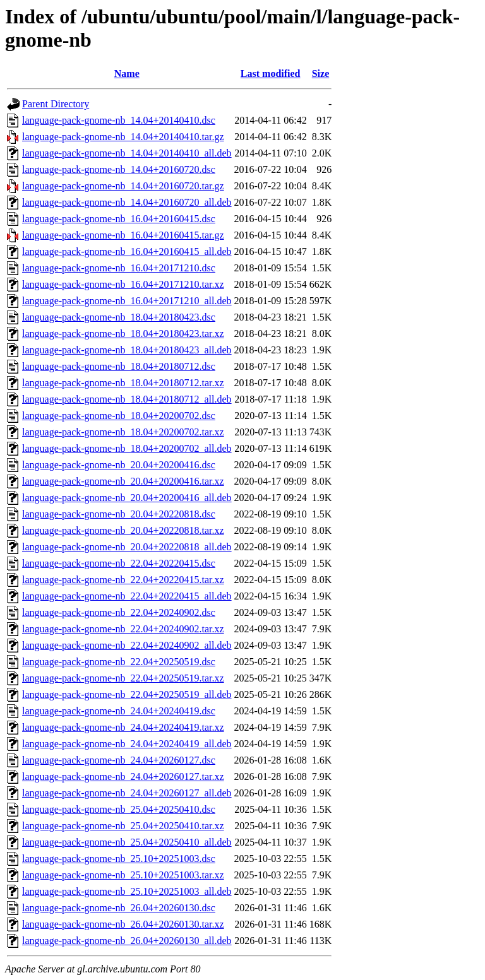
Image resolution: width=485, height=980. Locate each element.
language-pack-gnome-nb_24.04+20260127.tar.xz (123, 776)
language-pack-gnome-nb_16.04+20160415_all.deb (127, 251)
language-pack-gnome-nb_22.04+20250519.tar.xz (123, 678)
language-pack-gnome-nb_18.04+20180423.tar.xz (123, 334)
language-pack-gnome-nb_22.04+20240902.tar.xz (123, 629)
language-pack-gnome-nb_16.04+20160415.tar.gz (123, 235)
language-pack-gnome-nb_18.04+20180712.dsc (119, 366)
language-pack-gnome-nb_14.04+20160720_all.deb (127, 202)
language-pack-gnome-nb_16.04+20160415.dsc (119, 219)
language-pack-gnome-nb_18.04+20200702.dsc (119, 416)
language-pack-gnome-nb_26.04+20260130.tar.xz (123, 924)
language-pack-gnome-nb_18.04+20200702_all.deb (127, 448)
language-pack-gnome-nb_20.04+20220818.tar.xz (123, 530)
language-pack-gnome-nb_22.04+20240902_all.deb (127, 645)
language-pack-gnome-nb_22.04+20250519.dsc (119, 662)
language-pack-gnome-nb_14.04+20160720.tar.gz (123, 186)
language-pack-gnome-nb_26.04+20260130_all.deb (127, 941)
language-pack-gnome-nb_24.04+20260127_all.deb (127, 793)
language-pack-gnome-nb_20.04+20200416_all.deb (127, 498)
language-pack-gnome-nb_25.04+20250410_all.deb (127, 842)
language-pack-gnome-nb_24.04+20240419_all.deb (127, 744)
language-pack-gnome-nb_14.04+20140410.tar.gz (123, 137)
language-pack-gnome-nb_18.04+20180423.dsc (119, 317)
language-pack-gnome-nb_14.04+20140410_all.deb (127, 153)
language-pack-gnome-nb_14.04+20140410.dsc (119, 120)
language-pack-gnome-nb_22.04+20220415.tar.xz (123, 580)
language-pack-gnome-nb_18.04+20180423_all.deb (127, 350)
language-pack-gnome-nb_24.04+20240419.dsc (119, 711)
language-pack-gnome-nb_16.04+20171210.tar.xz (123, 284)
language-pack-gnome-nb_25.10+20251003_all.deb (127, 891)
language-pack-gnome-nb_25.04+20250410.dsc (119, 809)
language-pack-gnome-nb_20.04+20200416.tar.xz (123, 481)
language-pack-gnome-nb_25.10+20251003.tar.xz (123, 875)
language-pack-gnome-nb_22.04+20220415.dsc (119, 563)
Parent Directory (56, 104)
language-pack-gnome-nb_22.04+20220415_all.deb (127, 596)
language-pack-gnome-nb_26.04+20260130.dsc (119, 908)
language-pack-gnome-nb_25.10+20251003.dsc (119, 859)
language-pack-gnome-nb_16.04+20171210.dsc (119, 268)
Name (127, 74)
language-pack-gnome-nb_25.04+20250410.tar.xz (123, 826)
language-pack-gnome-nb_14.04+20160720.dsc (119, 169)
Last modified (271, 74)
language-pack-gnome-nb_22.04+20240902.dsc (119, 612)
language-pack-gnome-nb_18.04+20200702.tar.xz (123, 432)
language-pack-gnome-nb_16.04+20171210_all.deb (127, 301)
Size (321, 74)
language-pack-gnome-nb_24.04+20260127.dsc (119, 760)
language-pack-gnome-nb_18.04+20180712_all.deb (127, 399)
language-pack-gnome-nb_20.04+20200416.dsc (119, 465)
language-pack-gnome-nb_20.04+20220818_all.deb (127, 547)
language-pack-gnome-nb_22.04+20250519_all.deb (127, 694)
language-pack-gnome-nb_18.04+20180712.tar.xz (123, 383)
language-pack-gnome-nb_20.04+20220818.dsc (119, 514)
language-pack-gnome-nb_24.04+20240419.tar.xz (123, 727)
